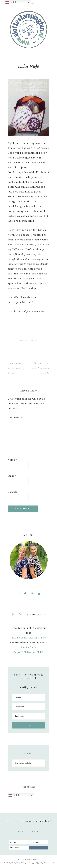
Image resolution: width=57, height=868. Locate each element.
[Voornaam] (28, 697)
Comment (15, 417)
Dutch (14, 795)
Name (12, 460)
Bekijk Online (19, 638)
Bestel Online (38, 638)
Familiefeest (28, 647)
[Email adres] (28, 716)
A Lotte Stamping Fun (29, 30)
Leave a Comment (29, 341)
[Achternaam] (28, 707)
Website (13, 492)
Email (12, 476)
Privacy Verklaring (29, 859)
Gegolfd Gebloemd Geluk (29, 652)
